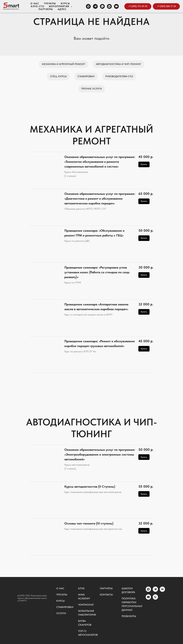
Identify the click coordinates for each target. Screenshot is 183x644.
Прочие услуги (92, 89)
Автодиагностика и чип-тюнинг (119, 64)
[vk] (162, 591)
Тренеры (50, 4)
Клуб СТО (37, 6)
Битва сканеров (85, 623)
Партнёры (46, 9)
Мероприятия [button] (59, 6)
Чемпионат (86, 605)
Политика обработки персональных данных (132, 604)
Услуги (61, 613)
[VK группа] (109, 6)
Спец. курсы (58, 76)
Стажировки (86, 76)
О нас (35, 4)
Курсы (65, 4)
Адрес (62, 9)
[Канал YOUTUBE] (116, 6)
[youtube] (148, 599)
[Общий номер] (155, 599)
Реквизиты (129, 616)
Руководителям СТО (119, 76)
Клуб (81, 588)
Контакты (106, 595)
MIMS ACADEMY (84, 597)
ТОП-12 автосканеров (88, 633)
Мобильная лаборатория (87, 613)
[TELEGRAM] (95, 6)
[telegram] (155, 591)
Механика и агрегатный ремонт (64, 64)
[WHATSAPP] (102, 6)
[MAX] (88, 6)
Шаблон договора (128, 590)
